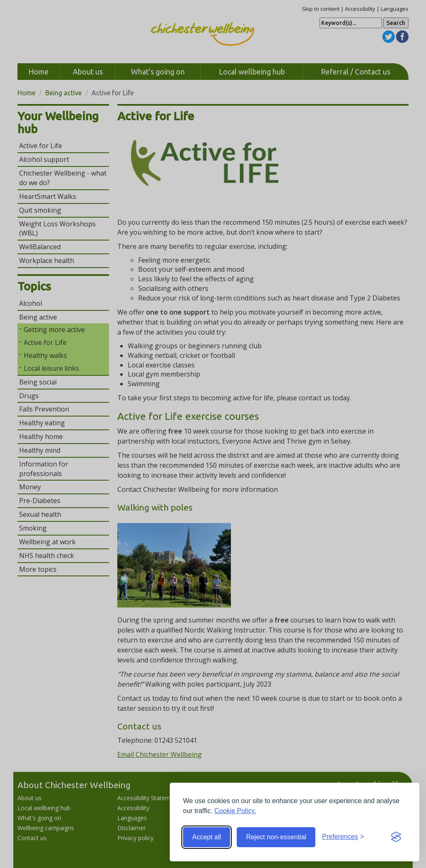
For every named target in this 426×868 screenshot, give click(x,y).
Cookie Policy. (235, 811)
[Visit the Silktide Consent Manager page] (396, 837)
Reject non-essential (276, 837)
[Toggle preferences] (343, 837)
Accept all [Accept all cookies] (207, 837)
